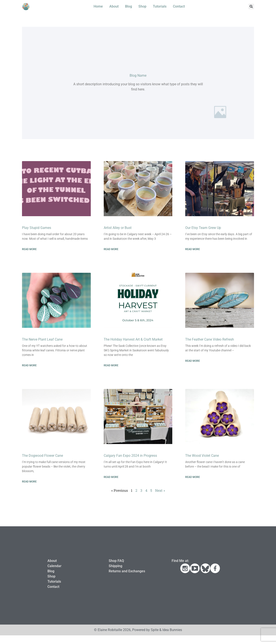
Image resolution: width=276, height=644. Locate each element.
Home (98, 6)
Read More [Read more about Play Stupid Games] (29, 249)
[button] (251, 6)
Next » (160, 490)
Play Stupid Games (37, 228)
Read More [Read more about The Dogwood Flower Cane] (29, 482)
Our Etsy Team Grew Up (203, 228)
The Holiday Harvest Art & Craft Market (133, 339)
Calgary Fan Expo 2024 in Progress (130, 456)
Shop (142, 6)
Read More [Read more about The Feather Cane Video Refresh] (193, 361)
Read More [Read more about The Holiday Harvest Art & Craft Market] (111, 365)
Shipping (115, 566)
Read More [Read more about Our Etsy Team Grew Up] (193, 249)
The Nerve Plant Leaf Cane (42, 339)
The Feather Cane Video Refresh (210, 339)
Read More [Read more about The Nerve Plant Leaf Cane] (29, 365)
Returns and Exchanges (127, 571)
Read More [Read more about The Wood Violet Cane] (193, 477)
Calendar (54, 566)
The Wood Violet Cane (202, 456)
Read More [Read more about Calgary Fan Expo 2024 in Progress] (111, 477)
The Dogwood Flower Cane (42, 456)
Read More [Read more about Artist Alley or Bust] (111, 249)
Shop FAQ (116, 561)
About (114, 6)
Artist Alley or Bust (118, 228)
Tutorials (160, 6)
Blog (129, 6)
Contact (179, 6)
